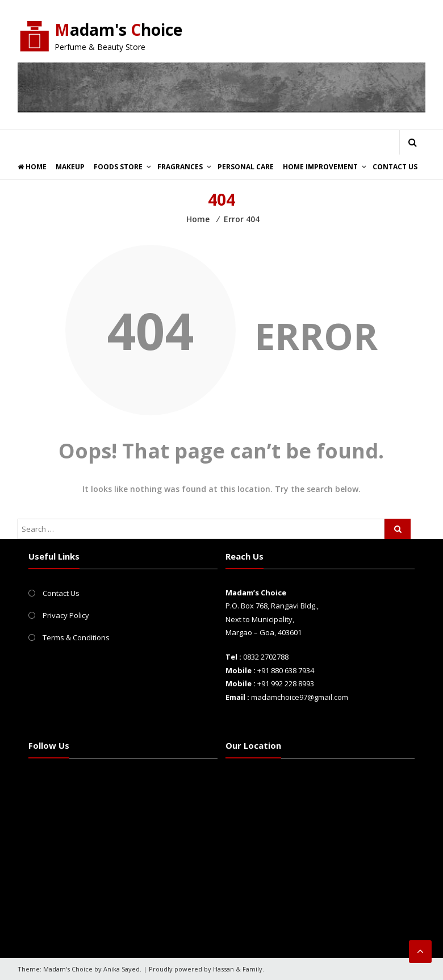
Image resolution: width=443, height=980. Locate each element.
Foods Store (118, 167)
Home (32, 167)
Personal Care (246, 167)
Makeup (70, 167)
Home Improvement (320, 167)
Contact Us (395, 167)
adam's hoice (121, 30)
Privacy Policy (66, 615)
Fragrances (180, 167)
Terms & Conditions (76, 637)
